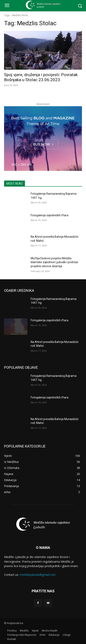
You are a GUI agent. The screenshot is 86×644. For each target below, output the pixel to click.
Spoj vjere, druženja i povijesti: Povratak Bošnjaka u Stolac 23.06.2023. (41, 77)
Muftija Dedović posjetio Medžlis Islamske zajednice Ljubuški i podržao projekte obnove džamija (54, 262)
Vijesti (8, 68)
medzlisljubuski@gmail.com (38, 575)
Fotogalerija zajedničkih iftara (49, 215)
